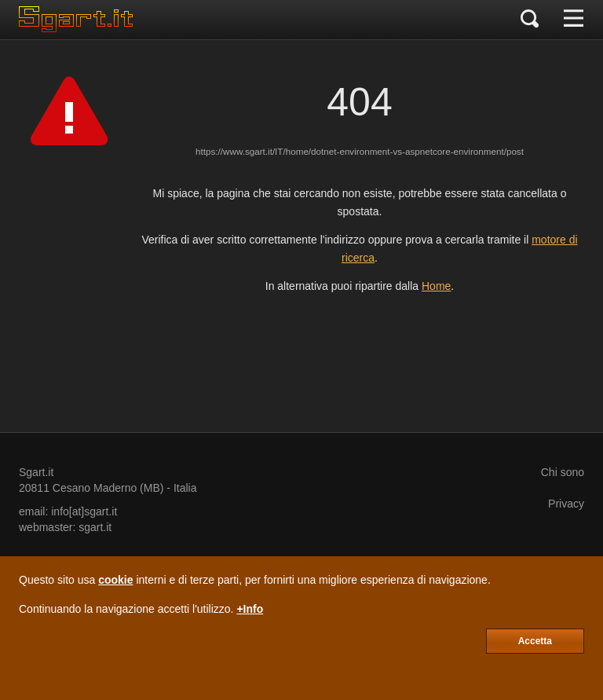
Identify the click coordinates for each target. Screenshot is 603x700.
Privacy (566, 504)
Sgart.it (36, 472)
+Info (250, 609)
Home (436, 286)
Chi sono (563, 472)
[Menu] (574, 20)
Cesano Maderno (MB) (108, 488)
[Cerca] (530, 20)
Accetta (535, 641)
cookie (115, 580)
